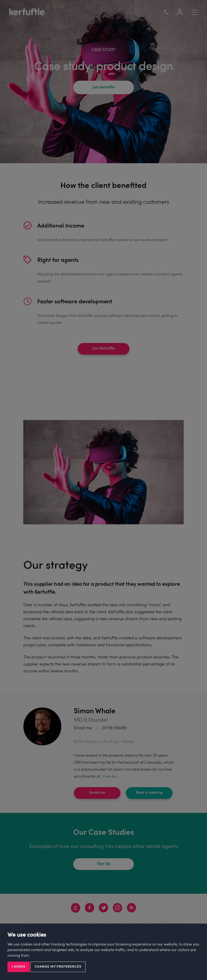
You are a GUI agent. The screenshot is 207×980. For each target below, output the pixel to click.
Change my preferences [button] (58, 967)
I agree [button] (19, 967)
